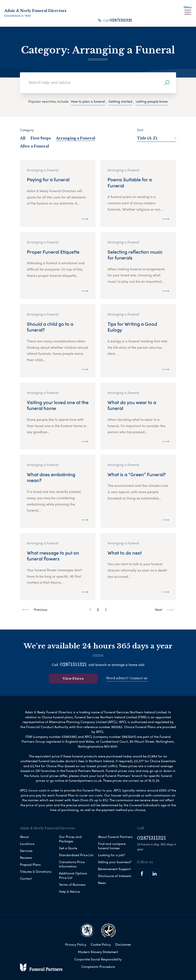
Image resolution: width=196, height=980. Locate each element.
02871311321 (121, 20)
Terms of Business (72, 884)
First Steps (41, 138)
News (102, 883)
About (24, 837)
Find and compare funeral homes (112, 846)
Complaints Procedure (98, 967)
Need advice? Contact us (127, 678)
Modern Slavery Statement (98, 952)
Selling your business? (115, 862)
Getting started (120, 101)
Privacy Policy (76, 944)
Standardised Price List (76, 855)
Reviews (26, 858)
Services (26, 851)
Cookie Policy (101, 944)
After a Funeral (34, 146)
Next (164, 609)
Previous (35, 609)
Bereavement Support (114, 869)
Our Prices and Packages (70, 839)
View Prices (73, 678)
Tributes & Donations (36, 871)
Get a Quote (68, 848)
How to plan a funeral (88, 101)
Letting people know (152, 101)
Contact (26, 878)
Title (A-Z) (157, 138)
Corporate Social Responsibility (98, 959)
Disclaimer (123, 944)
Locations (27, 844)
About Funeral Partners (115, 837)
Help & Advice (69, 891)
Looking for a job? (111, 855)
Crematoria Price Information (72, 864)
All (23, 138)
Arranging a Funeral (76, 138)
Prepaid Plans (30, 864)
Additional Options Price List (73, 875)
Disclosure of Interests (115, 876)
